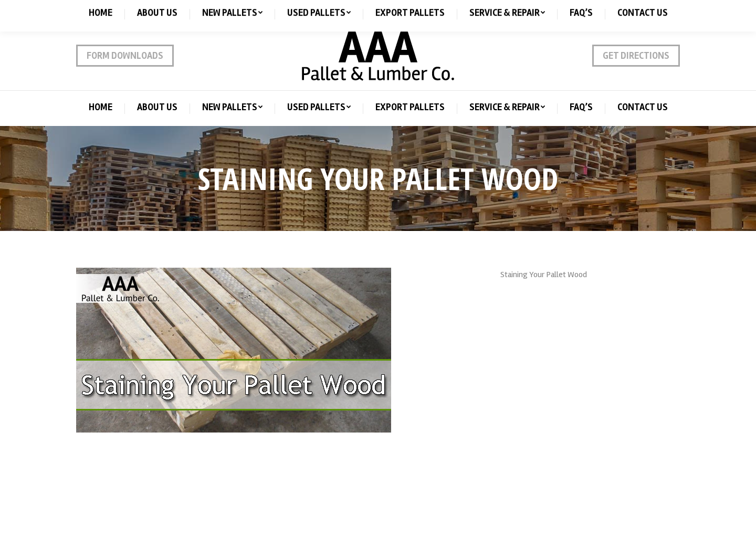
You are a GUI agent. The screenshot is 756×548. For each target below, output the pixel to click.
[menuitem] (101, 107)
